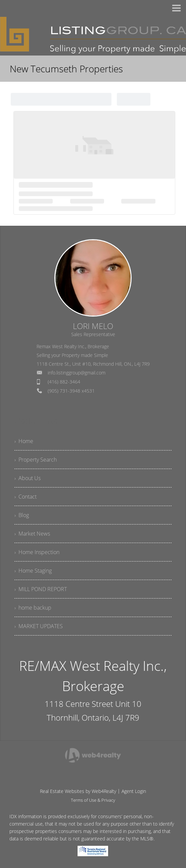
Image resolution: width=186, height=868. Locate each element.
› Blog (22, 515)
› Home (24, 441)
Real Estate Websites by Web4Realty (78, 791)
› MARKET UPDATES (39, 626)
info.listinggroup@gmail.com (77, 373)
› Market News (32, 534)
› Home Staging (33, 571)
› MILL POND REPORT (41, 589)
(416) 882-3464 (64, 382)
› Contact (26, 497)
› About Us (28, 478)
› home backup (33, 608)
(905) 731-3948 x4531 (71, 391)
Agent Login (134, 791)
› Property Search (36, 460)
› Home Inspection (37, 552)
